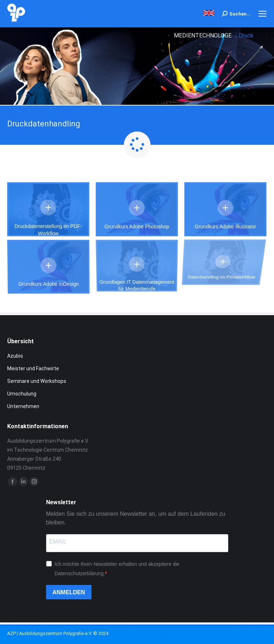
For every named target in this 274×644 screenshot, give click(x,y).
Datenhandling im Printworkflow (218, 247)
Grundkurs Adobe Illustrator (221, 221)
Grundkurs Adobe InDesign (54, 265)
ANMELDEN (69, 592)
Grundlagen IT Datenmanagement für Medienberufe (137, 255)
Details (49, 207)
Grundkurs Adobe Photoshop (137, 226)
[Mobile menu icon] (262, 14)
